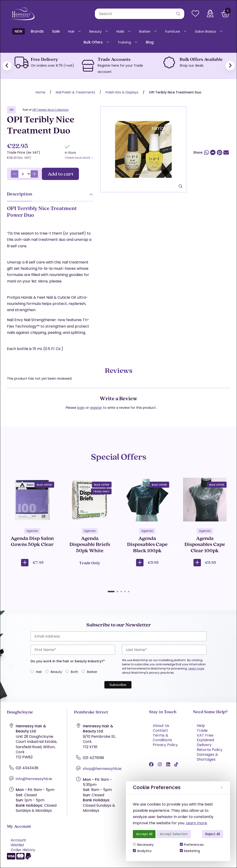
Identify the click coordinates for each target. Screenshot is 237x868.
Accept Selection (174, 834)
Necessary (143, 845)
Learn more (196, 823)
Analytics (142, 851)
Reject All (213, 834)
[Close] (222, 788)
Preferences (192, 845)
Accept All (144, 834)
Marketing (190, 851)
